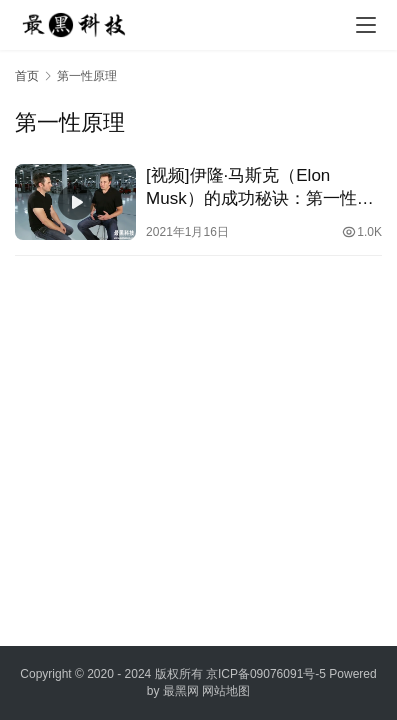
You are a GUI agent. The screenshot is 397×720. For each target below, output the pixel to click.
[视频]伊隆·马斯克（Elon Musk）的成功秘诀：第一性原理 (260, 188)
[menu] (366, 25)
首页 (27, 76)
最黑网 (181, 691)
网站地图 (226, 691)
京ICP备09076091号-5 (266, 674)
